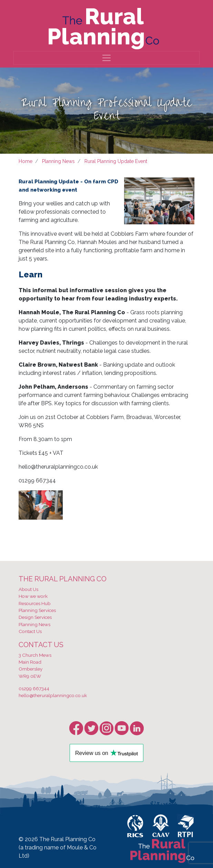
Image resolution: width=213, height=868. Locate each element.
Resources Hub (35, 603)
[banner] (104, 27)
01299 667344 (34, 688)
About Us (28, 589)
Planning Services (37, 610)
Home (26, 161)
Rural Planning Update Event (116, 161)
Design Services (35, 617)
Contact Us (30, 631)
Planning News (58, 161)
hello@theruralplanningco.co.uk (53, 695)
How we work (33, 596)
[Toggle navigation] (106, 58)
